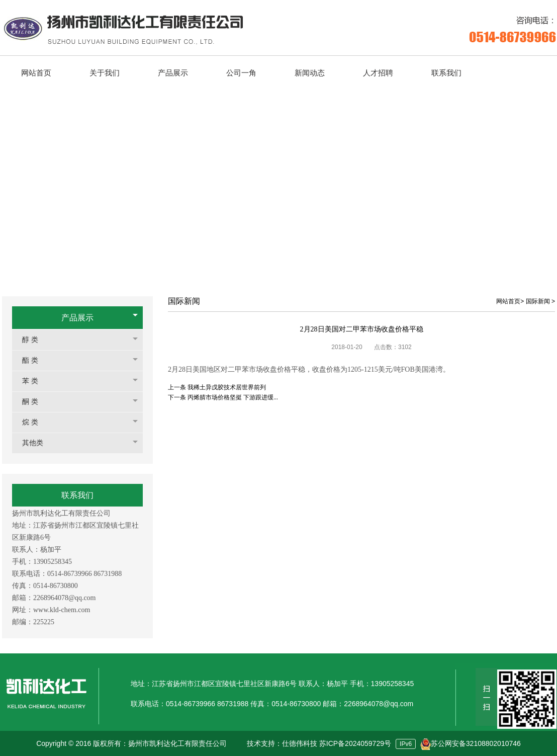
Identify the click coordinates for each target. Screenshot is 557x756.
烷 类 (35, 422)
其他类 (38, 443)
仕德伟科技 (300, 743)
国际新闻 (538, 301)
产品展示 (77, 318)
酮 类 (35, 402)
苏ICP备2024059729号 (355, 743)
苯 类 (35, 381)
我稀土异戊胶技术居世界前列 (227, 387)
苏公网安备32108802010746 (476, 743)
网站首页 (508, 301)
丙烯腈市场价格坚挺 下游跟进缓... (233, 397)
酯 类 (35, 360)
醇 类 (35, 340)
